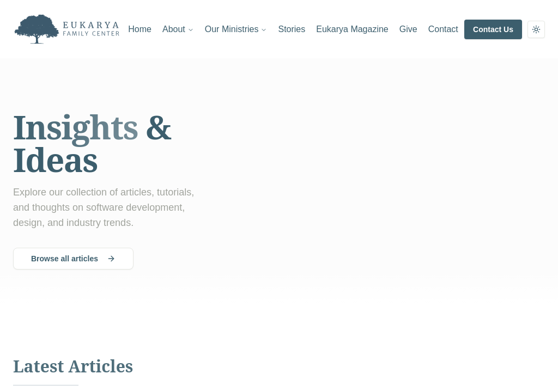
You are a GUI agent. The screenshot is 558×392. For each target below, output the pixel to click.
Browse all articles (73, 259)
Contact (443, 29)
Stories (292, 29)
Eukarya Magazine (352, 29)
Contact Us (493, 29)
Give (408, 29)
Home (140, 29)
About (178, 29)
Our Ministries (236, 29)
